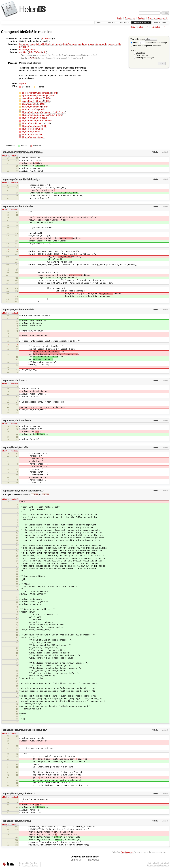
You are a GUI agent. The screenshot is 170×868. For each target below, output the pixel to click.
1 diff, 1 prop (59, 112)
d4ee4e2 (32, 50)
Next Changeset (158, 27)
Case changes (142, 55)
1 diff (55, 93)
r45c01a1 (6, 155)
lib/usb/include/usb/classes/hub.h (39, 115)
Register (142, 18)
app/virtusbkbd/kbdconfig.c (36, 96)
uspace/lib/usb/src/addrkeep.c (19, 794)
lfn (20, 44)
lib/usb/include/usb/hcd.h (35, 118)
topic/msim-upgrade (97, 44)
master (26, 44)
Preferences (130, 18)
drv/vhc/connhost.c (32, 107)
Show (134, 43)
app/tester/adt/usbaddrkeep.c (37, 93)
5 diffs (47, 98)
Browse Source (141, 22)
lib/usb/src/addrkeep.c (33, 123)
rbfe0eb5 (15, 155)
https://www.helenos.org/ (158, 866)
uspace (23, 83)
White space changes (145, 58)
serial (33, 44)
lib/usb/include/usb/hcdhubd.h (37, 121)
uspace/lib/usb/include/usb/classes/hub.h (25, 730)
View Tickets (160, 22)
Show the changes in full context (146, 46)
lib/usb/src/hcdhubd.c (33, 129)
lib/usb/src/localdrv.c (32, 134)
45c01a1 (23, 52)
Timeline (111, 22)
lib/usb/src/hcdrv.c (31, 132)
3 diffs (59, 115)
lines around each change (153, 43)
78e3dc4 (38, 52)
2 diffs (47, 101)
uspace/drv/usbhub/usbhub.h (18, 310)
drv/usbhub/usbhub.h (33, 101)
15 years (46, 38)
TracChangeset (127, 853)
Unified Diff (77, 860)
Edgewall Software (30, 866)
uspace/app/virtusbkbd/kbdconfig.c (21, 179)
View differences (138, 39)
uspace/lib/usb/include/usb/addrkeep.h (23, 491)
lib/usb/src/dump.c (32, 126)
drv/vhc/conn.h (30, 104)
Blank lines (141, 53)
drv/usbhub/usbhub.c (33, 98)
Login (120, 18)
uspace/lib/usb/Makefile (15, 448)
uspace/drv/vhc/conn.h (15, 380)
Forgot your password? (158, 18)
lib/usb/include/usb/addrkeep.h (37, 112)
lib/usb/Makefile (30, 110)
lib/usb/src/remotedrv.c (33, 137)
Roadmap (124, 22)
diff (30, 52)
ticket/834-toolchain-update (49, 44)
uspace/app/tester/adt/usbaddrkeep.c (23, 152)
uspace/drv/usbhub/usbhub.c (18, 206)
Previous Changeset (140, 27)
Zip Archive (93, 860)
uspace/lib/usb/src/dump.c (17, 821)
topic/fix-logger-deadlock (75, 44)
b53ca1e (23, 50)
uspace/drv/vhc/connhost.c (17, 421)
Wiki (99, 22)
